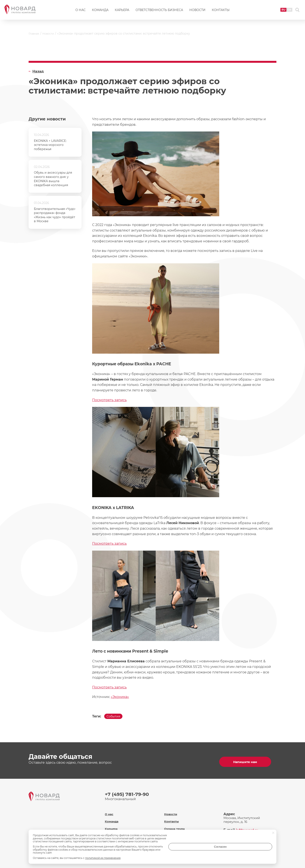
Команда (100, 12)
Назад (38, 71)
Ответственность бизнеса (159, 12)
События (115, 717)
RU (277, 12)
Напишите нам (248, 761)
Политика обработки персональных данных (184, 834)
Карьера (122, 12)
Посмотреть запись (109, 400)
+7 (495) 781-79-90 (129, 794)
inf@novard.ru (249, 825)
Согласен (255, 850)
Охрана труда (176, 824)
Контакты (221, 12)
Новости (197, 12)
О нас (80, 12)
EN (284, 12)
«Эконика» (120, 697)
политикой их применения (103, 858)
